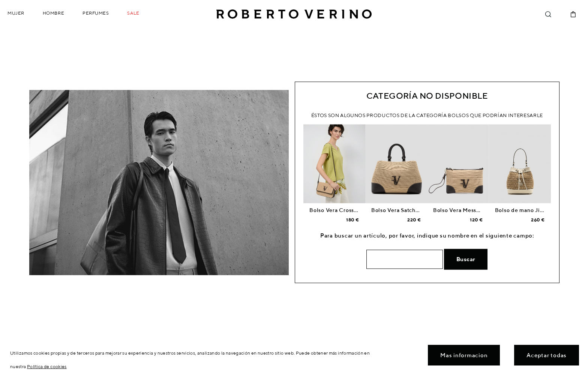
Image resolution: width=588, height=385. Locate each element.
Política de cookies (47, 366)
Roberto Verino (294, 14)
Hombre (53, 13)
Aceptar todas (547, 355)
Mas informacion (464, 355)
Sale (133, 13)
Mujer (16, 13)
